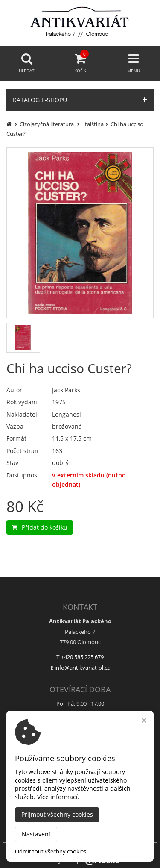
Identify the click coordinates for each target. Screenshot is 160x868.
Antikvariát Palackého (103, 849)
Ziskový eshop (80, 860)
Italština (93, 124)
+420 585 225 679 (82, 657)
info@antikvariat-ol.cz (82, 668)
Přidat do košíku (40, 527)
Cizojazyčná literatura (47, 124)
